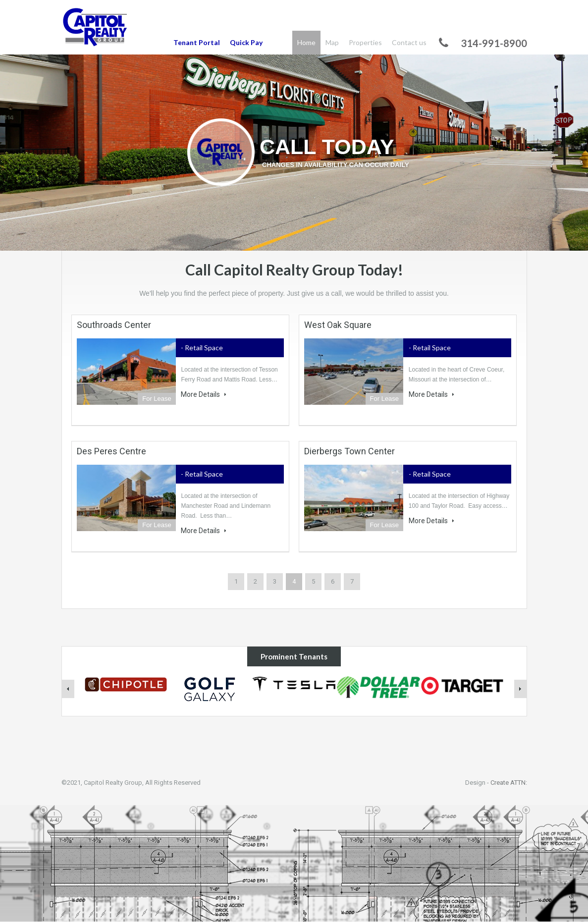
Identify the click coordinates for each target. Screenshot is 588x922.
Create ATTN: (509, 783)
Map (332, 42)
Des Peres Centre (111, 451)
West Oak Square (338, 325)
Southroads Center (114, 325)
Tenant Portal (197, 42)
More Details (204, 394)
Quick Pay (246, 42)
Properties (365, 42)
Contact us (409, 42)
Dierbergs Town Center (349, 451)
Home (306, 42)
